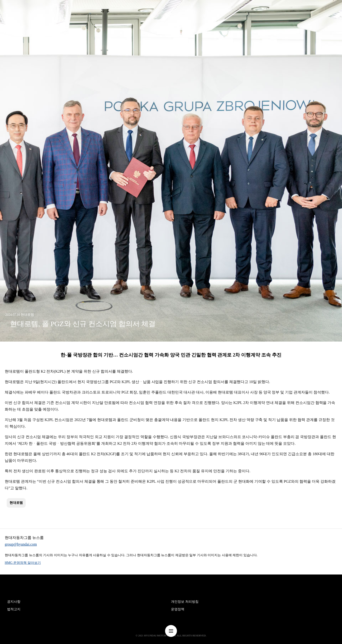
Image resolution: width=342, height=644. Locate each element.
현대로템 (16, 503)
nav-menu (171, 631)
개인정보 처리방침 (185, 602)
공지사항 (14, 602)
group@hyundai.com (21, 544)
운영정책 (178, 609)
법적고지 (14, 609)
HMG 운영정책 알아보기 (23, 563)
